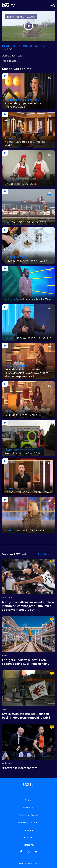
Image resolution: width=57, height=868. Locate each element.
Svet (5, 656)
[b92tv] (8, 5)
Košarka (7, 598)
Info (4, 709)
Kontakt (29, 838)
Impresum (29, 830)
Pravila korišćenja (29, 815)
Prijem (29, 800)
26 (52, 561)
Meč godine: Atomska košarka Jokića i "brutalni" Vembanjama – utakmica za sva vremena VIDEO (28, 606)
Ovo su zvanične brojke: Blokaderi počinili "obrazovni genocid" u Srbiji (26, 716)
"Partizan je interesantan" (20, 768)
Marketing (29, 808)
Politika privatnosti (29, 822)
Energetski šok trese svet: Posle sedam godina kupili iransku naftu (26, 662)
